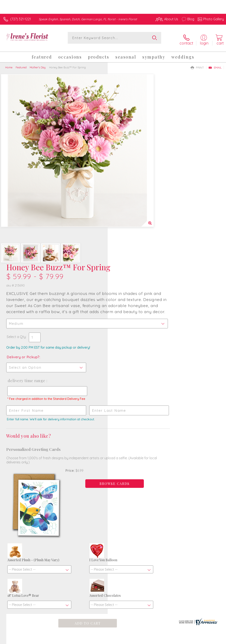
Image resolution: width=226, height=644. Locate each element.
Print (197, 65)
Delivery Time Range (134, 207)
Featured (21, 64)
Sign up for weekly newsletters (113, 535)
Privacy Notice (153, 637)
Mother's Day (38, 64)
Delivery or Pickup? (131, 183)
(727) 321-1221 (21, 19)
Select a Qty (124, 163)
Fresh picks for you (113, 511)
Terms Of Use (128, 637)
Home (9, 64)
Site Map (209, 637)
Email (215, 65)
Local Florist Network (183, 637)
